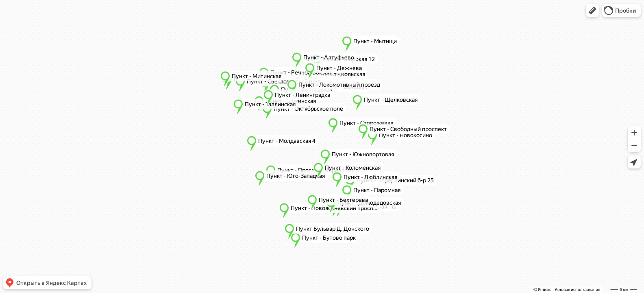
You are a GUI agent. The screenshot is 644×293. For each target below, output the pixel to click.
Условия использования (577, 290)
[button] (592, 11)
